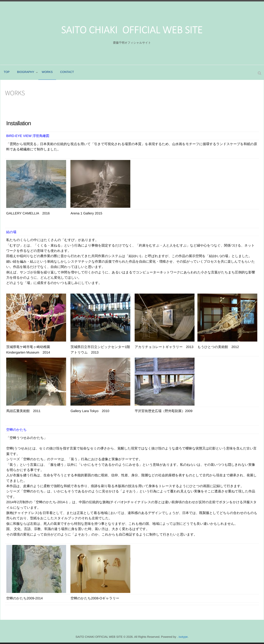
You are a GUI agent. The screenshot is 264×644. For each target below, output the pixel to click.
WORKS (48, 72)
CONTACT (67, 72)
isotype (183, 637)
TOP (7, 72)
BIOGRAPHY (26, 72)
